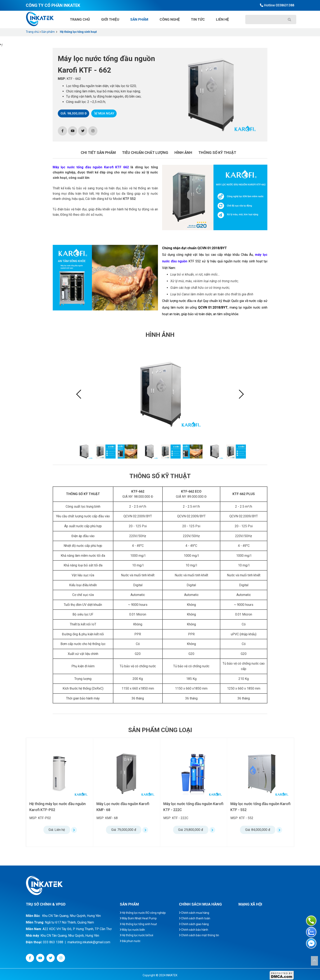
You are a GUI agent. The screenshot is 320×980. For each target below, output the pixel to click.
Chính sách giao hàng (194, 924)
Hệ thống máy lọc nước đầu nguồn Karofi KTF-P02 (125, 807)
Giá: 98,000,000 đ (74, 113)
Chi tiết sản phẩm (98, 153)
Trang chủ (80, 19)
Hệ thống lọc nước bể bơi (136, 935)
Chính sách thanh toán (195, 918)
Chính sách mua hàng (194, 913)
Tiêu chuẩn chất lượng (145, 153)
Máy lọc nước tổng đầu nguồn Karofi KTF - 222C (260, 807)
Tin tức (198, 19)
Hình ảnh (183, 153)
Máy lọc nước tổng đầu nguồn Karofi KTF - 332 (59, 807)
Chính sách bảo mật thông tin (199, 935)
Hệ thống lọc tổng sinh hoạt (78, 32)
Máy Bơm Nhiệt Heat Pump (138, 918)
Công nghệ (170, 19)
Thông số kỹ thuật (217, 153)
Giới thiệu (110, 19)
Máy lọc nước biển (132, 930)
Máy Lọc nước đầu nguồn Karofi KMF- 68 (190, 807)
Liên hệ (222, 19)
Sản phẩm (139, 19)
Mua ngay (106, 113)
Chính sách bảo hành (194, 930)
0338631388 (285, 5)
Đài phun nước (130, 941)
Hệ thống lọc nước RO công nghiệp (143, 913)
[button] (241, 394)
